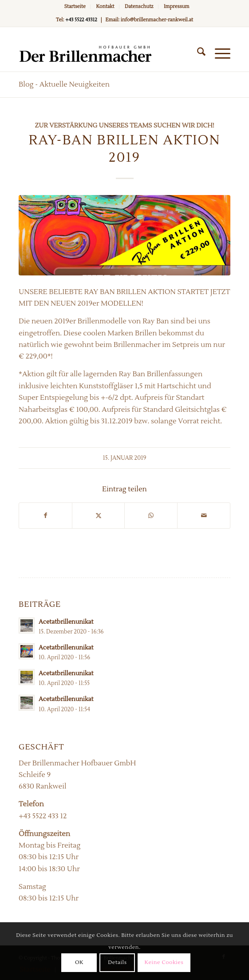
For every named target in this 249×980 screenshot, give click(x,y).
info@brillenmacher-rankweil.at (157, 20)
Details (117, 962)
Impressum (176, 6)
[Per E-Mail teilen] (204, 516)
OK (79, 962)
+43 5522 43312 (81, 20)
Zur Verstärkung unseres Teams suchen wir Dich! (124, 125)
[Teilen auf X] (99, 516)
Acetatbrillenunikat (66, 622)
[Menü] (218, 54)
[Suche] (197, 54)
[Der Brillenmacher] (103, 54)
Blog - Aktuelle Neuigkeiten (64, 84)
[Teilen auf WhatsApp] (151, 516)
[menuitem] (75, 7)
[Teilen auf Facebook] (45, 516)
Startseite (75, 6)
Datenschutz (139, 6)
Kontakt (105, 6)
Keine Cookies (164, 962)
